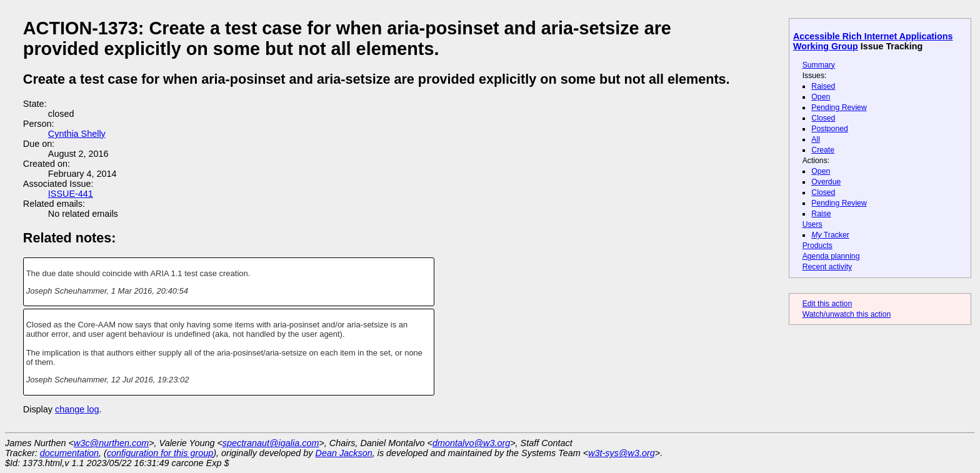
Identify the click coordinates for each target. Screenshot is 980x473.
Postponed (830, 129)
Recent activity (827, 267)
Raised (823, 86)
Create (823, 150)
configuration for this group (160, 453)
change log (77, 409)
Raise (821, 214)
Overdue (826, 182)
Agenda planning (831, 256)
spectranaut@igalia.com (271, 443)
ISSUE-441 (71, 194)
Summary (819, 65)
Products (817, 246)
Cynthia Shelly (77, 134)
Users (812, 224)
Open (821, 97)
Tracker (830, 235)
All (816, 139)
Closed (823, 118)
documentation (69, 453)
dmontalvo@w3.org (471, 443)
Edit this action (827, 304)
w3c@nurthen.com (111, 443)
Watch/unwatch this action (847, 314)
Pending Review (839, 107)
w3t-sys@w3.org (622, 453)
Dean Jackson (344, 453)
